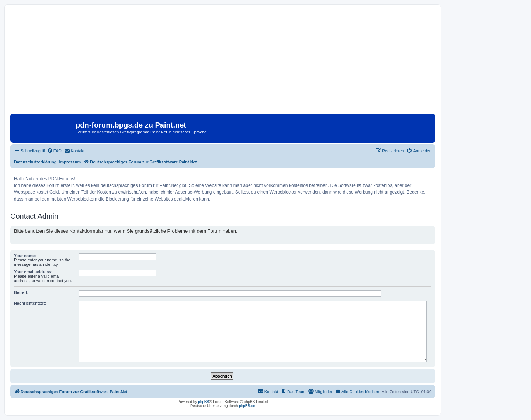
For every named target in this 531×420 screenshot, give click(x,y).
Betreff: (21, 292)
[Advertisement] (223, 62)
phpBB (204, 402)
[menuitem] (54, 151)
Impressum (70, 162)
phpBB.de (247, 406)
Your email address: (33, 272)
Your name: (25, 256)
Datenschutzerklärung (35, 162)
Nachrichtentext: (30, 303)
